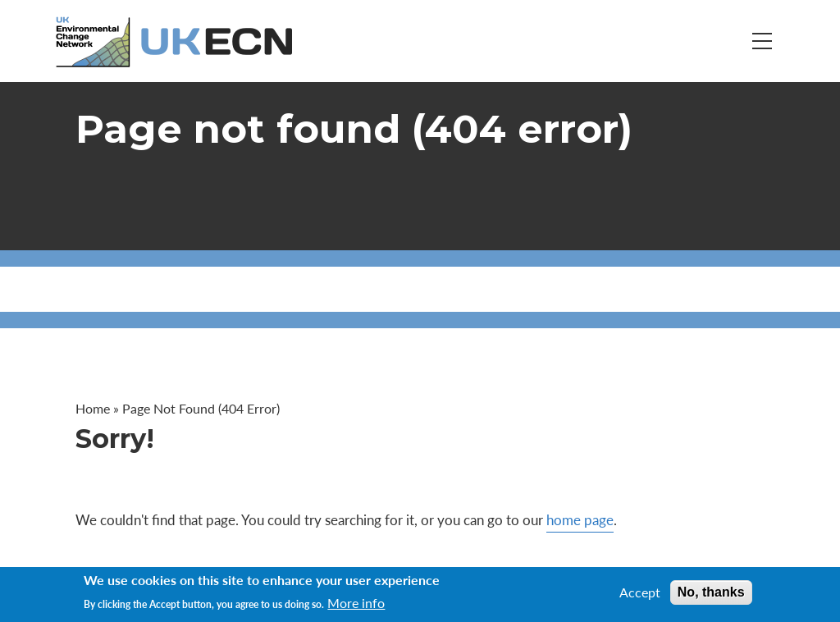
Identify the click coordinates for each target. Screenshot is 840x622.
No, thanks (711, 592)
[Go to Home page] (176, 41)
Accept (640, 592)
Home (93, 408)
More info (356, 603)
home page (580, 519)
